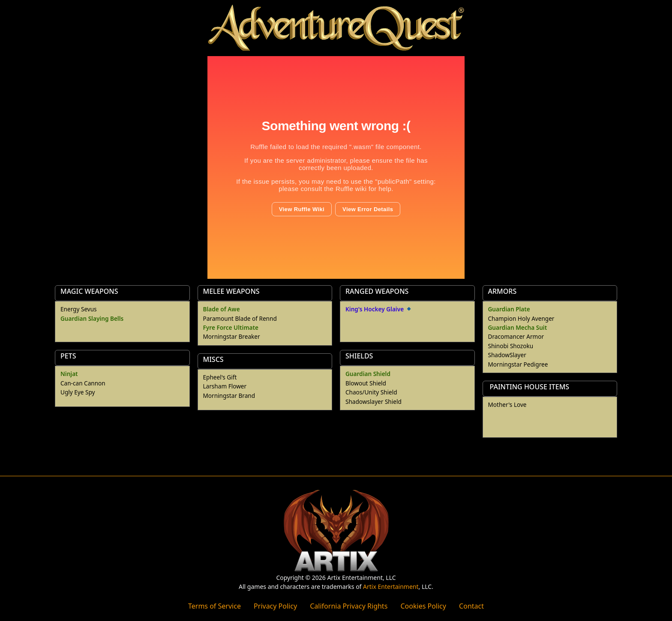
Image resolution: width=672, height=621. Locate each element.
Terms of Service (214, 606)
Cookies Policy (423, 606)
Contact (471, 606)
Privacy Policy (275, 606)
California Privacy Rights (349, 606)
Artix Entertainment (391, 587)
